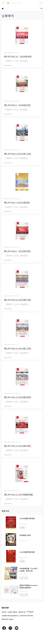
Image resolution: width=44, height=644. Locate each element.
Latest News (13, 612)
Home (4, 612)
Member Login (8, 619)
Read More (8, 65)
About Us (22, 612)
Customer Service (26, 616)
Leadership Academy (10, 616)
